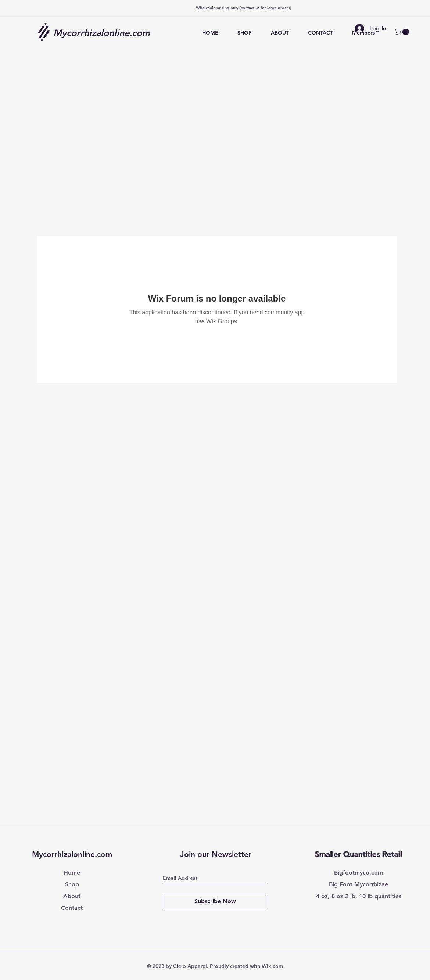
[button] (402, 32)
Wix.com (272, 966)
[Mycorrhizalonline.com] (104, 33)
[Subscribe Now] (215, 901)
